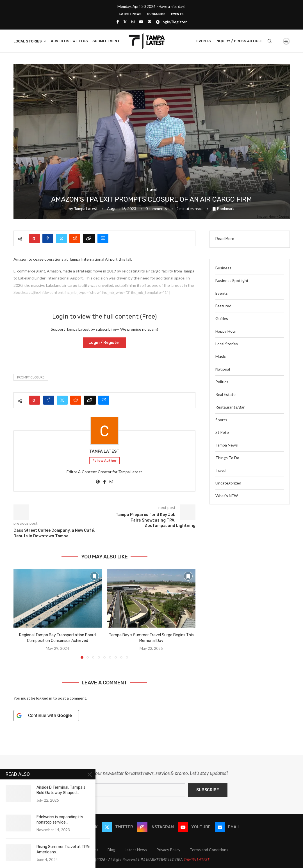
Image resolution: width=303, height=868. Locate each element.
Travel (221, 470)
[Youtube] (141, 22)
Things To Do (227, 458)
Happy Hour (226, 331)
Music (221, 356)
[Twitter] (125, 22)
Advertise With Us (69, 41)
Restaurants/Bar (230, 407)
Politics (222, 382)
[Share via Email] (103, 238)
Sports (221, 420)
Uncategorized (228, 483)
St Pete (222, 432)
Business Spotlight (232, 280)
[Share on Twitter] (61, 238)
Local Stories (28, 41)
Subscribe (156, 14)
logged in (44, 698)
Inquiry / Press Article (239, 41)
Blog (111, 850)
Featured (223, 306)
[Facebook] (118, 22)
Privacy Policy (168, 850)
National (223, 369)
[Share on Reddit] (75, 238)
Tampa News (227, 445)
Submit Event (106, 41)
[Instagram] (133, 22)
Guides (222, 318)
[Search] (270, 41)
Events (177, 14)
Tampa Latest (86, 208)
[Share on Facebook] (48, 238)
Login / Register (104, 343)
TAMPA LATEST (197, 859)
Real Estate (225, 394)
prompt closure (31, 377)
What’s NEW (227, 496)
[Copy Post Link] (89, 238)
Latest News (130, 14)
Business (223, 268)
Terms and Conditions (209, 850)
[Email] (150, 22)
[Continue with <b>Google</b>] (46, 716)
